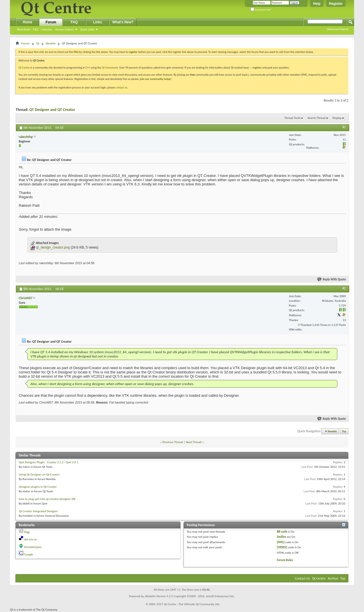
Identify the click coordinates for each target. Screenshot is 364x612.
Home (27, 22)
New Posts (24, 29)
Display (337, 118)
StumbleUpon (33, 547)
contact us (121, 87)
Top (344, 431)
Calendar (47, 29)
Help (317, 4)
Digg (27, 532)
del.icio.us (31, 539)
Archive (333, 578)
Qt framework (110, 68)
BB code (282, 532)
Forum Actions (65, 29)
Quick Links (87, 29)
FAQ (36, 29)
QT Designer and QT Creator (52, 110)
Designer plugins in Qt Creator (38, 487)
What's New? (123, 22)
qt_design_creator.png (53, 247)
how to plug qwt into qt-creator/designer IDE (47, 499)
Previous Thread (173, 442)
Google (29, 554)
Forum (51, 22)
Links (97, 22)
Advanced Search (338, 29)
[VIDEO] (282, 547)
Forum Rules (285, 560)
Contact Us (302, 578)
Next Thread (194, 442)
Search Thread (317, 118)
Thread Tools (292, 118)
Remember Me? (261, 10)
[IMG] (281, 542)
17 (299, 325)
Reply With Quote (332, 279)
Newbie (51, 43)
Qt (38, 43)
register (257, 68)
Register (336, 4)
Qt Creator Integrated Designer (38, 511)
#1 (344, 127)
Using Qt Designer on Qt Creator (39, 474)
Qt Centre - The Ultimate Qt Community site (192, 604)
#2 (344, 288)
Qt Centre (24, 68)
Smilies (282, 537)
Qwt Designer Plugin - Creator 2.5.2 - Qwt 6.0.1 (48, 462)
